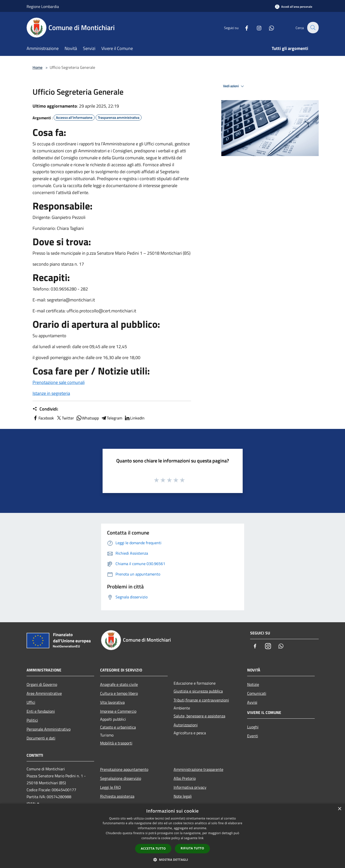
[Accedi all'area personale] (294, 7)
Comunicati (257, 693)
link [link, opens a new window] (201, 838)
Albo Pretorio (185, 778)
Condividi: (45, 409)
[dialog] (172, 836)
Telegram (112, 418)
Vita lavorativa (112, 702)
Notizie (253, 684)
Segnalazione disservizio (121, 778)
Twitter (65, 418)
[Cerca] (313, 28)
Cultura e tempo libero (119, 693)
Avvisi (252, 702)
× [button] (339, 809)
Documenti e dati (41, 738)
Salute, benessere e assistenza (199, 716)
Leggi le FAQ (111, 787)
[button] (173, 860)
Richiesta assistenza (117, 796)
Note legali (183, 796)
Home (38, 67)
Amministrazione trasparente (198, 769)
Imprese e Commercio (118, 711)
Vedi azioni (234, 86)
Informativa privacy (190, 787)
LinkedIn (134, 418)
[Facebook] (244, 27)
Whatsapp (87, 418)
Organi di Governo (42, 684)
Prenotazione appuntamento (124, 769)
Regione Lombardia (43, 6)
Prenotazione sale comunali (59, 382)
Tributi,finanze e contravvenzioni (201, 700)
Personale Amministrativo (49, 729)
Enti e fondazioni (41, 711)
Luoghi (253, 727)
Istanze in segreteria (51, 393)
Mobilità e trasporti (116, 743)
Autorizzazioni (186, 725)
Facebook (43, 418)
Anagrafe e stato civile (119, 684)
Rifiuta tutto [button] (192, 848)
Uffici (31, 702)
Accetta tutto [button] (153, 848)
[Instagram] (256, 27)
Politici (32, 720)
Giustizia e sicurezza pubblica (198, 691)
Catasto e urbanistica (118, 727)
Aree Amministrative (44, 693)
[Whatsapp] (268, 27)
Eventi (253, 736)
